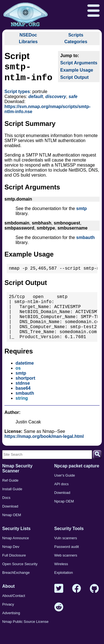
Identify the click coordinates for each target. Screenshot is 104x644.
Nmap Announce (16, 551)
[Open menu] (93, 11)
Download (10, 520)
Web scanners (66, 569)
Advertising (11, 626)
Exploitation (64, 586)
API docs (62, 497)
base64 (23, 402)
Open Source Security (20, 577)
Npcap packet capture (77, 479)
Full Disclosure (14, 569)
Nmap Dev (11, 560)
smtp (82, 211)
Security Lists (16, 542)
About (8, 600)
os (18, 381)
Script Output (74, 77)
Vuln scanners (66, 551)
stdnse (23, 397)
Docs (6, 511)
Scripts (76, 35)
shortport (25, 391)
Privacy (8, 618)
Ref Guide (10, 494)
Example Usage (77, 70)
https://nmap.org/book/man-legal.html (44, 450)
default (35, 99)
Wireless (61, 577)
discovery (56, 99)
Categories (76, 42)
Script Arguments (79, 63)
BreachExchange (16, 586)
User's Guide (65, 489)
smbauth (86, 240)
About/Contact (14, 609)
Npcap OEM (64, 515)
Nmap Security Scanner (17, 482)
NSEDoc (28, 35)
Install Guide (12, 502)
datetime (25, 376)
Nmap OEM (12, 528)
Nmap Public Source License (25, 635)
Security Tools (69, 542)
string (22, 412)
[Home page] (26, 15)
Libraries (28, 42)
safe (73, 99)
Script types (17, 94)
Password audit (67, 560)
